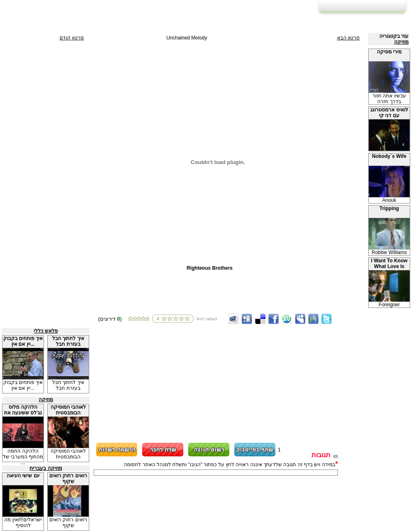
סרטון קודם (72, 38)
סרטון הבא (348, 38)
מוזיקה (401, 42)
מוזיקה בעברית (46, 468)
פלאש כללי (46, 331)
